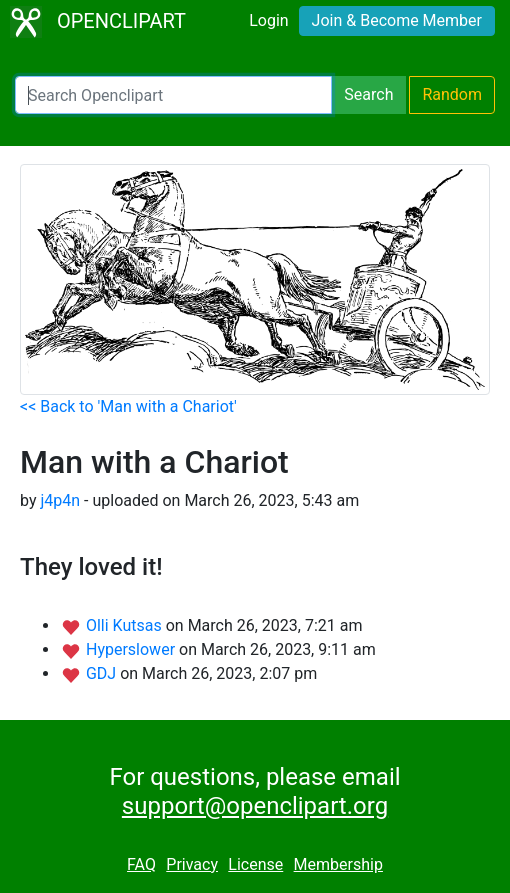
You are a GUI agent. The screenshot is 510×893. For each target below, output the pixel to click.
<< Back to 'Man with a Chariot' (128, 406)
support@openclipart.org (255, 806)
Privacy (192, 864)
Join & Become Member (397, 20)
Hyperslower (132, 649)
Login (268, 20)
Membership (338, 864)
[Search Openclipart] (173, 95)
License (255, 864)
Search (368, 94)
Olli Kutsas (126, 625)
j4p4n (60, 500)
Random (452, 94)
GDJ (103, 673)
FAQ (141, 864)
